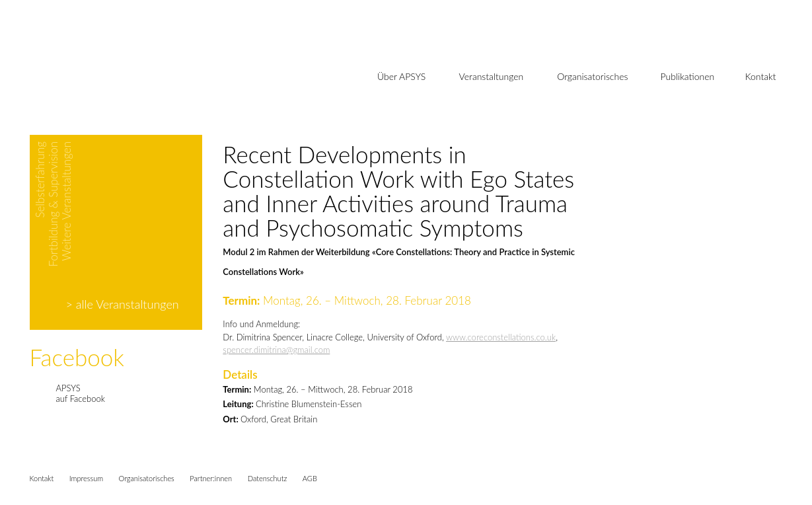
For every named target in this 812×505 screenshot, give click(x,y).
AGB (310, 478)
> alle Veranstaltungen (123, 304)
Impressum (86, 478)
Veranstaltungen (492, 76)
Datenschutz (268, 478)
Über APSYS (401, 76)
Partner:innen (211, 478)
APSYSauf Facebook (81, 393)
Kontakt (761, 76)
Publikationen (688, 76)
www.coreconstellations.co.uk (501, 337)
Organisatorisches (592, 76)
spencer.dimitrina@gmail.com (276, 350)
